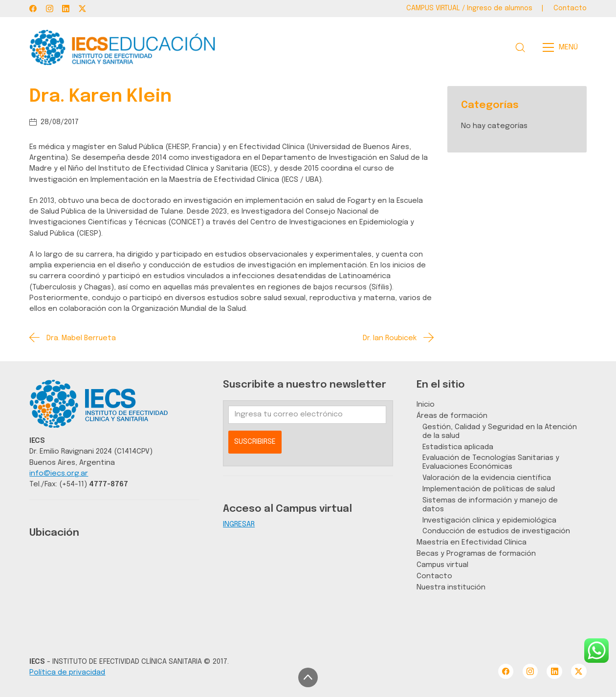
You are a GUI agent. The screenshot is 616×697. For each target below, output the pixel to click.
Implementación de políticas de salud (489, 489)
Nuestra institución (451, 587)
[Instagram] (50, 9)
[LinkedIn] (66, 9)
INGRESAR (239, 524)
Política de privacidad (67, 672)
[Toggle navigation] (563, 47)
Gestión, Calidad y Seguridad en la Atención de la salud (500, 431)
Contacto (434, 576)
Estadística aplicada (458, 447)
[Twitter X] (82, 9)
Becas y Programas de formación (476, 554)
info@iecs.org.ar (59, 473)
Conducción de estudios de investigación (496, 531)
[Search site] (520, 47)
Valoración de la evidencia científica (487, 478)
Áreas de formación (452, 416)
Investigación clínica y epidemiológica (489, 520)
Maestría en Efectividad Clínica (472, 542)
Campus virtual (442, 565)
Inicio (426, 404)
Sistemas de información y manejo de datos (490, 505)
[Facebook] (33, 9)
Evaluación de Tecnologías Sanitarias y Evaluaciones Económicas (491, 462)
